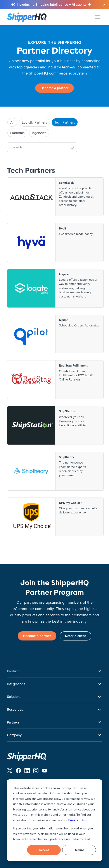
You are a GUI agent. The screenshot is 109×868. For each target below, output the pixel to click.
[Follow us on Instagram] (36, 772)
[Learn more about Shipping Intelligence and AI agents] (54, 5)
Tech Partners (65, 122)
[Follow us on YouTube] (45, 772)
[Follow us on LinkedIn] (27, 772)
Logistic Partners (34, 122)
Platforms (17, 133)
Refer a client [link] (76, 636)
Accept (44, 850)
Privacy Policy (77, 820)
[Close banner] (104, 5)
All (12, 122)
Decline (79, 850)
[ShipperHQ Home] (54, 757)
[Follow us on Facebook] (18, 772)
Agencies (39, 133)
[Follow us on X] (10, 772)
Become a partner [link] (55, 88)
